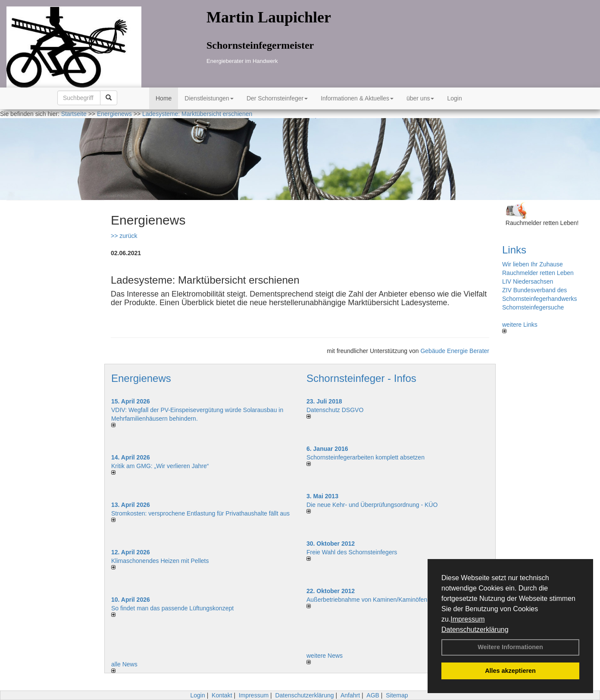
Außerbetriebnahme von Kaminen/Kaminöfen (367, 600)
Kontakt (222, 695)
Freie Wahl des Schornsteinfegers (352, 552)
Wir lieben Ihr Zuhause (533, 264)
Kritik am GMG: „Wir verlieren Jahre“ (160, 466)
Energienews (141, 378)
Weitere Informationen (510, 647)
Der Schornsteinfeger (277, 98)
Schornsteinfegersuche (533, 307)
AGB (373, 695)
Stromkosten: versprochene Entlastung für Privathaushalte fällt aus (200, 513)
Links (514, 250)
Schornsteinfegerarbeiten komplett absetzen (366, 457)
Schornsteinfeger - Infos (361, 378)
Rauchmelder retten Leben (538, 273)
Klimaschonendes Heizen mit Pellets (160, 561)
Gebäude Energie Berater (455, 351)
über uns (420, 98)
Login (454, 98)
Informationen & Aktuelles (357, 98)
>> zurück (124, 236)
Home (164, 98)
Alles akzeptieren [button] (510, 671)
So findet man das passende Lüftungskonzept (172, 608)
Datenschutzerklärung (475, 630)
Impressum (467, 619)
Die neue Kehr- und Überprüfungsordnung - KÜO (372, 505)
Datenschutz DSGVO (335, 410)
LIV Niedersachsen (528, 281)
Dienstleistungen (209, 98)
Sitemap (397, 695)
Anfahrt (350, 695)
